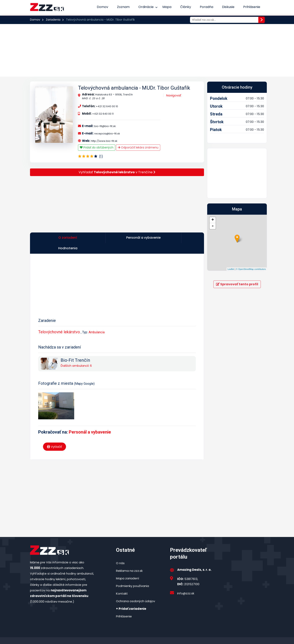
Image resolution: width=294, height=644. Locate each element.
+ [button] (213, 220)
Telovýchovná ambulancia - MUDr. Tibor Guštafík (134, 88)
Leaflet (231, 269)
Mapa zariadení (127, 568)
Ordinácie (146, 7)
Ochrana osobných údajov (135, 591)
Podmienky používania (132, 576)
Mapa (167, 7)
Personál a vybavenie (90, 422)
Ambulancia (97, 322)
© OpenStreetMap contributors (251, 269)
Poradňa (206, 7)
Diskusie (228, 7)
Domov (102, 7)
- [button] (213, 226)
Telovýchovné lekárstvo (59, 322)
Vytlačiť (54, 437)
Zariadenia (53, 20)
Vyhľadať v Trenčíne (117, 172)
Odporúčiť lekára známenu (138, 147)
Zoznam (123, 7)
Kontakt (122, 583)
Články (186, 7)
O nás (120, 553)
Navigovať (174, 95)
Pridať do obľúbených (97, 147)
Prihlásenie (252, 7)
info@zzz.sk (186, 583)
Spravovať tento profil (237, 284)
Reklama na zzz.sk (129, 561)
